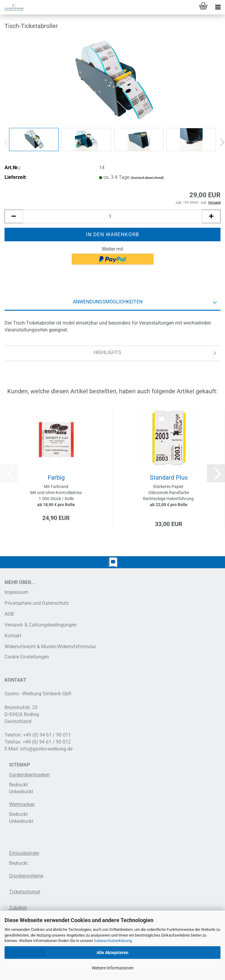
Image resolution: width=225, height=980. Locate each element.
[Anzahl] (112, 216)
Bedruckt (18, 785)
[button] (14, 216)
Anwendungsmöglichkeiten (108, 302)
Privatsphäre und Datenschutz (37, 603)
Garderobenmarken (29, 775)
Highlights (108, 352)
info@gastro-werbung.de (46, 749)
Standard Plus (169, 477)
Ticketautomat (25, 892)
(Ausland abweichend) (147, 178)
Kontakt (13, 636)
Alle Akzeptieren (112, 953)
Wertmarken (22, 804)
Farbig (56, 477)
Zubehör (18, 908)
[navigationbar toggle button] (218, 7)
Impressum (16, 592)
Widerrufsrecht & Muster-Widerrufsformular (50, 647)
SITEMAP (19, 765)
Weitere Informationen (113, 968)
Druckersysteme (26, 876)
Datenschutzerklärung (113, 941)
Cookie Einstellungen (27, 657)
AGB (9, 614)
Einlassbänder (24, 853)
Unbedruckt (21, 792)
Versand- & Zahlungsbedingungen (41, 625)
